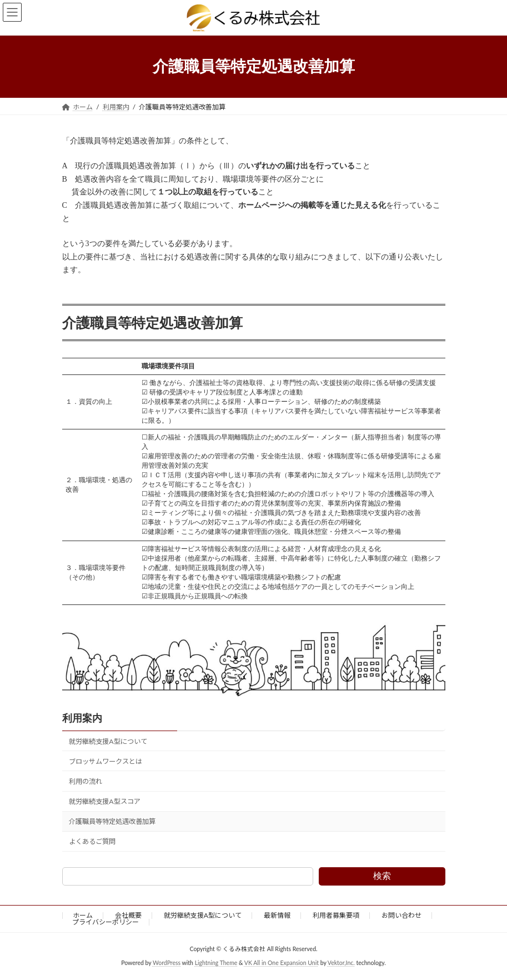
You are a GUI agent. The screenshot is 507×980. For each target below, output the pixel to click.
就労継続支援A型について (108, 741)
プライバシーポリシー (106, 922)
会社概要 (128, 915)
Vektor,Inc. (341, 963)
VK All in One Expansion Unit (282, 963)
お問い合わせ (401, 915)
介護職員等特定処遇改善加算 (112, 822)
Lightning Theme (216, 963)
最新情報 (277, 915)
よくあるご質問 (92, 842)
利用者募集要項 (336, 915)
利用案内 (82, 718)
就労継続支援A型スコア (104, 801)
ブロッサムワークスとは (106, 761)
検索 (382, 876)
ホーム (83, 915)
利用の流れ (86, 781)
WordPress (167, 963)
